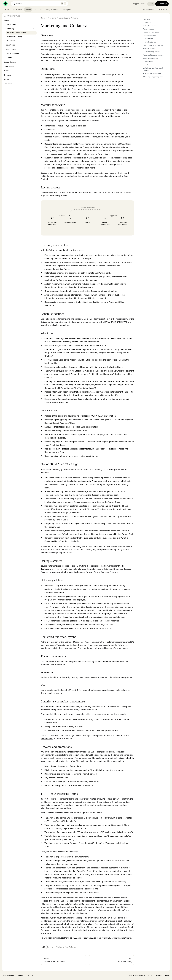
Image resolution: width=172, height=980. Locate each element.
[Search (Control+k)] (39, 4)
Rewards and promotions (152, 74)
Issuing (28, 9)
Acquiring (38, 9)
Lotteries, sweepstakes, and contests (153, 69)
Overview (146, 19)
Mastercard (149, 61)
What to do (149, 39)
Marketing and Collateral (66, 947)
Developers (66, 9)
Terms (167, 975)
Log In (151, 4)
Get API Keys (162, 4)
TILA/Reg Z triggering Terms (153, 77)
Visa (146, 65)
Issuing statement (149, 49)
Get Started (17, 9)
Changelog (21, 975)
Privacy (159, 975)
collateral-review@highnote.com (79, 60)
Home (7, 9)
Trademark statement (151, 58)
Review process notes (151, 32)
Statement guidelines (153, 52)
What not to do (150, 42)
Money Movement (52, 9)
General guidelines (150, 36)
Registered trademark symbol (153, 55)
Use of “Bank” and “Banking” (153, 45)
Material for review (150, 26)
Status (30, 975)
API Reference (148, 9)
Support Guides (139, 4)
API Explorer (162, 9)
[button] (20, 20)
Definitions (147, 23)
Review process (149, 29)
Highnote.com (8, 975)
